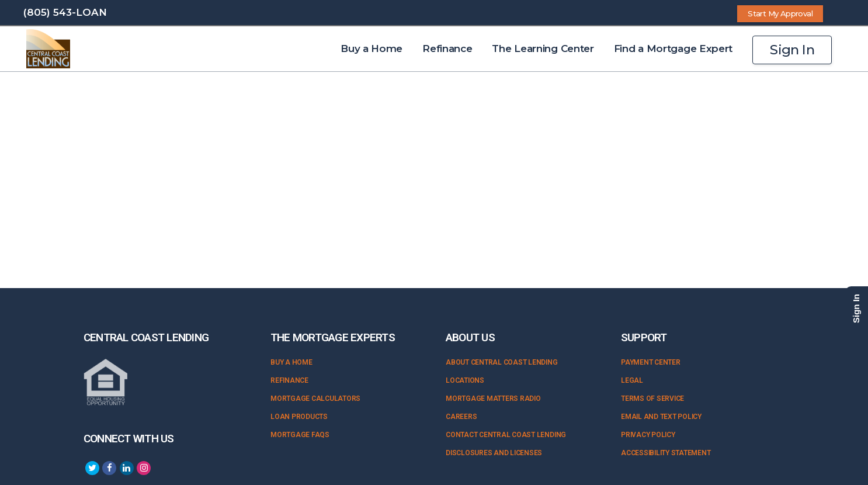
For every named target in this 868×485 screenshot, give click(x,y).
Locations (465, 380)
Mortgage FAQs (300, 435)
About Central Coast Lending (502, 362)
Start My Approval (780, 13)
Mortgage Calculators (315, 399)
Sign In (792, 50)
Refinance (289, 380)
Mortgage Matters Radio (493, 399)
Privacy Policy (648, 435)
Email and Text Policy (661, 417)
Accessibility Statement (666, 453)
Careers (461, 417)
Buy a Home (291, 362)
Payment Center (651, 362)
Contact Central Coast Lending (506, 435)
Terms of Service (652, 399)
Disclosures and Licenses (494, 453)
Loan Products (299, 417)
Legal (632, 380)
